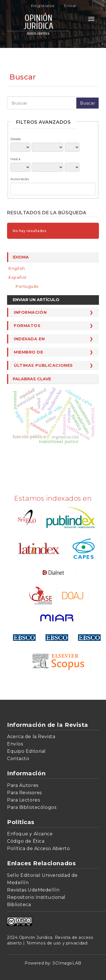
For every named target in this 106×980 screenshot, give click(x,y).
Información (30, 312)
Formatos (27, 326)
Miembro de (29, 352)
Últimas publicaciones (43, 365)
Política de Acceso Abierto (39, 848)
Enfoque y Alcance (30, 834)
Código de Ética (26, 841)
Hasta (16, 159)
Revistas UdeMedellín (33, 890)
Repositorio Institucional (36, 897)
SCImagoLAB (67, 963)
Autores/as (20, 179)
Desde (16, 139)
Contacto (18, 759)
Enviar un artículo (36, 300)
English (17, 268)
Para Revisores (24, 793)
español (18, 277)
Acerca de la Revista (31, 737)
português (27, 286)
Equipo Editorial (26, 751)
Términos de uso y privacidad (57, 943)
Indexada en (29, 339)
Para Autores (23, 785)
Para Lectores (23, 800)
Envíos (15, 744)
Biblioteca (19, 905)
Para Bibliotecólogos (32, 807)
